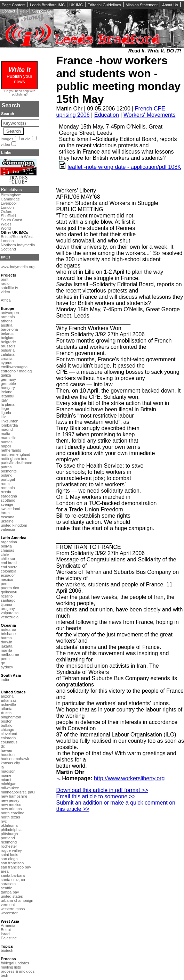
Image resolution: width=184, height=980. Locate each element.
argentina (9, 542)
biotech (7, 950)
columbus (9, 742)
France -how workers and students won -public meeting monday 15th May (118, 80)
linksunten (9, 421)
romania (8, 488)
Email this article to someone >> (96, 796)
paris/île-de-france (16, 463)
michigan (9, 784)
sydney (7, 667)
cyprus (6, 363)
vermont (8, 905)
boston (7, 721)
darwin (6, 642)
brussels (8, 346)
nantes (7, 442)
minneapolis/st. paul (18, 792)
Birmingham (11, 195)
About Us (170, 5)
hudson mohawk (15, 759)
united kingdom (14, 525)
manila (6, 650)
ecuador (8, 575)
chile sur (8, 559)
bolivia (6, 546)
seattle (6, 888)
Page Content (14, 5)
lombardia (9, 425)
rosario (7, 596)
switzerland (10, 509)
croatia (7, 359)
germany (8, 379)
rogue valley (11, 850)
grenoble (8, 384)
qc (3, 663)
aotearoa (8, 629)
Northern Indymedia (18, 245)
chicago (7, 730)
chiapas (7, 550)
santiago (8, 600)
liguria (6, 413)
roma (5, 484)
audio (26, 139)
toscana (7, 517)
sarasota (8, 884)
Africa (6, 300)
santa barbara (13, 875)
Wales (6, 224)
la (2, 767)
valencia (8, 529)
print (5, 279)
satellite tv (9, 288)
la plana (7, 404)
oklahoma (9, 825)
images (7, 139)
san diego (9, 859)
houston (8, 755)
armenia (8, 317)
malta (5, 434)
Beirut (6, 930)
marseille (9, 438)
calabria (7, 354)
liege (5, 409)
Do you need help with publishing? (20, 93)
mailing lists (11, 967)
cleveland (9, 734)
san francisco (12, 863)
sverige (7, 504)
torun (5, 513)
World (6, 228)
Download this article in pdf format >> (102, 790)
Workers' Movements (149, 115)
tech (4, 975)
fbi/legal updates (15, 963)
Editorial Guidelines (104, 5)
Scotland (8, 249)
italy (4, 400)
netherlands (11, 450)
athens (7, 321)
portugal (8, 479)
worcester (9, 913)
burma (6, 638)
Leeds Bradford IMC (47, 5)
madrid (7, 429)
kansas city (10, 763)
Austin (6, 713)
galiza (6, 375)
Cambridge (10, 199)
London (7, 207)
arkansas (9, 700)
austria (7, 325)
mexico (7, 579)
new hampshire (14, 796)
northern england (15, 454)
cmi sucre (9, 567)
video (5, 145)
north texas (10, 817)
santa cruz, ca (13, 880)
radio (5, 283)
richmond (9, 842)
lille (3, 417)
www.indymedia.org (18, 267)
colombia (9, 571)
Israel (5, 934)
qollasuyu (9, 592)
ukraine (7, 521)
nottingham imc (14, 459)
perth (5, 659)
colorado (8, 738)
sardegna (9, 496)
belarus (7, 333)
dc (3, 746)
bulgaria (8, 350)
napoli (6, 446)
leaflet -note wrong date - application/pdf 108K (124, 167)
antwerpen (10, 313)
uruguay (8, 609)
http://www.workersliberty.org (129, 778)
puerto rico (10, 588)
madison (8, 771)
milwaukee (10, 788)
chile (5, 554)
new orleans (11, 809)
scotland (8, 500)
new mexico (11, 805)
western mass (13, 909)
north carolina (13, 813)
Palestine (9, 938)
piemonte (9, 471)
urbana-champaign (17, 900)
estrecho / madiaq (16, 371)
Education (107, 115)
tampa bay (10, 892)
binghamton (11, 717)
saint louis (9, 855)
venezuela (10, 617)
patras (6, 467)
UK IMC (76, 5)
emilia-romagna (14, 367)
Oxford (7, 212)
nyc (4, 821)
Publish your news (19, 76)
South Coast (11, 220)
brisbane (8, 634)
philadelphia (11, 830)
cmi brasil (9, 563)
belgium (7, 338)
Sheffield (8, 216)
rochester (9, 846)
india (5, 680)
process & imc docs (18, 971)
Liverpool (9, 203)
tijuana (6, 604)
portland (8, 838)
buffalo (6, 725)
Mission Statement (142, 5)
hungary (8, 388)
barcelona (9, 329)
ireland (7, 392)
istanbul (7, 396)
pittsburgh (9, 834)
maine (6, 775)
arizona (7, 696)
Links (6, 153)
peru (5, 584)
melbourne (10, 654)
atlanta (7, 709)
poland (7, 475)
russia (6, 492)
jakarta (7, 646)
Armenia (8, 925)
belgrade (8, 342)
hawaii (6, 750)
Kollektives (11, 190)
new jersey (10, 800)
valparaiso (10, 613)
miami (6, 780)
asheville (8, 705)
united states (12, 896)
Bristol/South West (17, 237)
